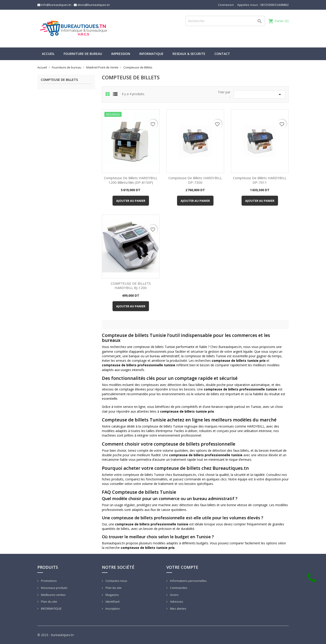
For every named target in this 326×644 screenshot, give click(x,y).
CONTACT (222, 54)
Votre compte (182, 567)
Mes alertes (178, 609)
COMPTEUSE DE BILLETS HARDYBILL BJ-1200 (131, 286)
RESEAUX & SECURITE (189, 54)
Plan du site (49, 602)
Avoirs (174, 595)
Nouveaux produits (54, 588)
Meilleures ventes (53, 595)
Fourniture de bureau (83, 54)
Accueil (48, 54)
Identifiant (112, 602)
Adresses (176, 602)
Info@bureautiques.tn (54, 5)
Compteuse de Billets (59, 80)
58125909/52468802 (275, 5)
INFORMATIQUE (151, 54)
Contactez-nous (116, 581)
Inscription (112, 609)
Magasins (112, 595)
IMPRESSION (121, 54)
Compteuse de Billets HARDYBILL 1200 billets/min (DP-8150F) (131, 180)
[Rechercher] (225, 21)
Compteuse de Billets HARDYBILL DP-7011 (260, 180)
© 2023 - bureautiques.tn (56, 635)
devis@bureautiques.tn (92, 5)
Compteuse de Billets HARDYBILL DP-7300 (195, 180)
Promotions (49, 581)
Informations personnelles (188, 581)
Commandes (178, 588)
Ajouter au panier (131, 201)
